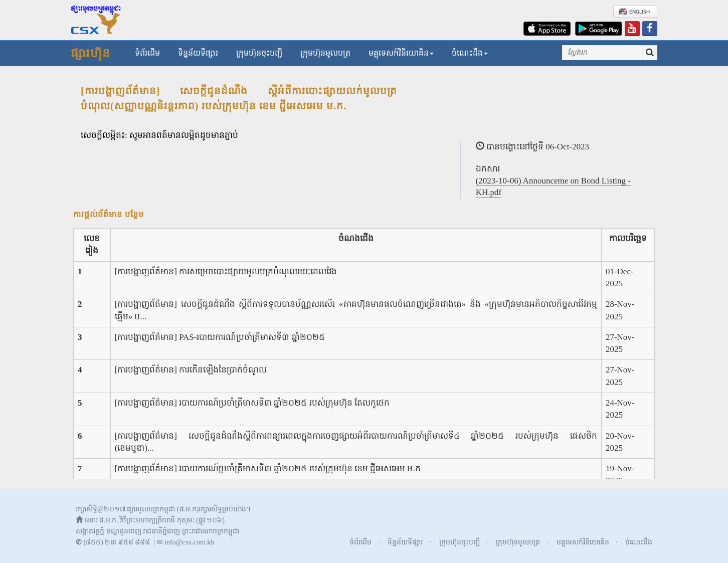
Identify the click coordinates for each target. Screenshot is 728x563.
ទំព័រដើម (147, 53)
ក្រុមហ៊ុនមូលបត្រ (325, 53)
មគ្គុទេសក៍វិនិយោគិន (401, 53)
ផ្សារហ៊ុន (90, 53)
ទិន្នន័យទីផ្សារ (198, 53)
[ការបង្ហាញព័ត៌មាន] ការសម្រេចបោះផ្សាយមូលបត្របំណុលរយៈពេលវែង (226, 271)
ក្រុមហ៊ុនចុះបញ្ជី (259, 53)
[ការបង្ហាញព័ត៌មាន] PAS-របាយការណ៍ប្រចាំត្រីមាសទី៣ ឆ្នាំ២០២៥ (220, 337)
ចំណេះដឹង (470, 53)
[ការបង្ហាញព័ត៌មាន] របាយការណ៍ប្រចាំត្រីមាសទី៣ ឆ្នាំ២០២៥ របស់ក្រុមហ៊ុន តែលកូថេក (252, 403)
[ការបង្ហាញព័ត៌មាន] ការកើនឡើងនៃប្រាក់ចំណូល (191, 370)
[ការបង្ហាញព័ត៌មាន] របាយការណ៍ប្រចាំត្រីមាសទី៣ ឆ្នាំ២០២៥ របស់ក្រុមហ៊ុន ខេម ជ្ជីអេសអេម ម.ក (268, 468)
